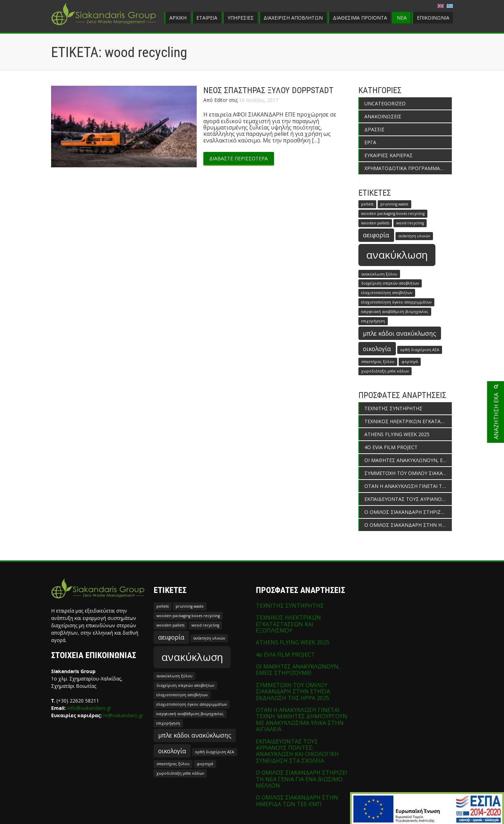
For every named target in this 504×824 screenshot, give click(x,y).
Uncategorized (385, 103)
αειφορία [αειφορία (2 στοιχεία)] (376, 235)
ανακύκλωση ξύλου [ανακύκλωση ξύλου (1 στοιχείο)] (379, 274)
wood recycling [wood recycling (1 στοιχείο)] (410, 223)
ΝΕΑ (402, 18)
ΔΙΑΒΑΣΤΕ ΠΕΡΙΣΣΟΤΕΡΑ (239, 158)
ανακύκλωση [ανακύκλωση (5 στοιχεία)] (397, 255)
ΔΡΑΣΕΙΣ (374, 129)
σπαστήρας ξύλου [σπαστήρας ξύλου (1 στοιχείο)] (378, 362)
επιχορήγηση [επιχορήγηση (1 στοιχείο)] (373, 321)
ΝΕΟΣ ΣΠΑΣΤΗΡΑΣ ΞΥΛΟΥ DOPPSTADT (268, 90)
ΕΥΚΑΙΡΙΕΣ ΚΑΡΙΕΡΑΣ (388, 155)
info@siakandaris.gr (89, 708)
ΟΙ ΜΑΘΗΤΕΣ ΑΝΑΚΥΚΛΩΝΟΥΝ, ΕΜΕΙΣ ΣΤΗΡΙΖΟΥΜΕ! (408, 460)
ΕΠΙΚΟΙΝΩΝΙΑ (433, 18)
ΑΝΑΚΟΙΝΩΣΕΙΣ (383, 116)
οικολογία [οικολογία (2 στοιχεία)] (377, 349)
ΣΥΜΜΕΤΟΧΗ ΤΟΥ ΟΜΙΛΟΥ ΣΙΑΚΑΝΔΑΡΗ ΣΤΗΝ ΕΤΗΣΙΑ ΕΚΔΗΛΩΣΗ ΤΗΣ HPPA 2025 (408, 473)
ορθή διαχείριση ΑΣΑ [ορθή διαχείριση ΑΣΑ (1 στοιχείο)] (420, 350)
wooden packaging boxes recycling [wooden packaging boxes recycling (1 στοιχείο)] (393, 214)
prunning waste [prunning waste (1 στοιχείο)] (394, 204)
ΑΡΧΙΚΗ (178, 18)
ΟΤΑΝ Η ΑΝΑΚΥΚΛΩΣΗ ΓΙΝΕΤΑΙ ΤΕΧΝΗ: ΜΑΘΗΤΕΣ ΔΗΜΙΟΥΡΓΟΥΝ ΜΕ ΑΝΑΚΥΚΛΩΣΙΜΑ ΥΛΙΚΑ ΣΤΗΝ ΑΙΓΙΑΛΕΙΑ (408, 486)
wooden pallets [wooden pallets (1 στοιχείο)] (375, 223)
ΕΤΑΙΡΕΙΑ (207, 18)
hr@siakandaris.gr (123, 715)
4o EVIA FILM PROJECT (391, 447)
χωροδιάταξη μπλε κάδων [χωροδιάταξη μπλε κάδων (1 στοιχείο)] (385, 371)
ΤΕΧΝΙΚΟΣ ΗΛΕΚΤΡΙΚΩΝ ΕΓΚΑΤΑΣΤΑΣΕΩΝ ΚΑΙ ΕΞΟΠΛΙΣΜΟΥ (408, 421)
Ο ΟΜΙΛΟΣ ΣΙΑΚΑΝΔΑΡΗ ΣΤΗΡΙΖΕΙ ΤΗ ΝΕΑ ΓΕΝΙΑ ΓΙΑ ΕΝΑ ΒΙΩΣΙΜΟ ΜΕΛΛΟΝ (408, 512)
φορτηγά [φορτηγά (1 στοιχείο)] (410, 362)
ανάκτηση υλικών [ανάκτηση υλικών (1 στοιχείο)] (414, 236)
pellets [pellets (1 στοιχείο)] (367, 204)
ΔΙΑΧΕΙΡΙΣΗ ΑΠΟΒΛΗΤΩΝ (293, 18)
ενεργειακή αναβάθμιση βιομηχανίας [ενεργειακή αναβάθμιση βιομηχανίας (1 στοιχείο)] (395, 312)
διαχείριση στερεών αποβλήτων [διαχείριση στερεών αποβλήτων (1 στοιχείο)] (390, 283)
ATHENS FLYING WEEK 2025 (397, 434)
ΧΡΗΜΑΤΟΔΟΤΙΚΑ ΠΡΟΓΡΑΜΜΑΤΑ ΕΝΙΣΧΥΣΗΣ (408, 168)
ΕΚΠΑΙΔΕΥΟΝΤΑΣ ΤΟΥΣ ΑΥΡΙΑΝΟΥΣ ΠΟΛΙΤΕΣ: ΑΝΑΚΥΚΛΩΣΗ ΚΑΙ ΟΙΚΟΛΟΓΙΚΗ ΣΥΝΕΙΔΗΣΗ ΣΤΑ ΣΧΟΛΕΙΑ (408, 499)
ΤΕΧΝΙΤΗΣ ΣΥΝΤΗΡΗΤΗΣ (393, 408)
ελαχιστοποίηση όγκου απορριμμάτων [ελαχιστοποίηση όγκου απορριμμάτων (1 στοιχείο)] (396, 302)
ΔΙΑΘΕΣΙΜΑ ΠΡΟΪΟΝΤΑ (360, 18)
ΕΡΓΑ (370, 142)
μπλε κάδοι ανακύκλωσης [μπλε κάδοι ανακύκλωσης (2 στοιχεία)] (400, 333)
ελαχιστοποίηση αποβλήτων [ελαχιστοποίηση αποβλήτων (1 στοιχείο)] (387, 293)
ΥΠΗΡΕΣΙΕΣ (241, 18)
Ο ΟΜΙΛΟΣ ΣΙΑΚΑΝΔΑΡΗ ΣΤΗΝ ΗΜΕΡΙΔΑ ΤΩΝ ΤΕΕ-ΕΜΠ (408, 525)
